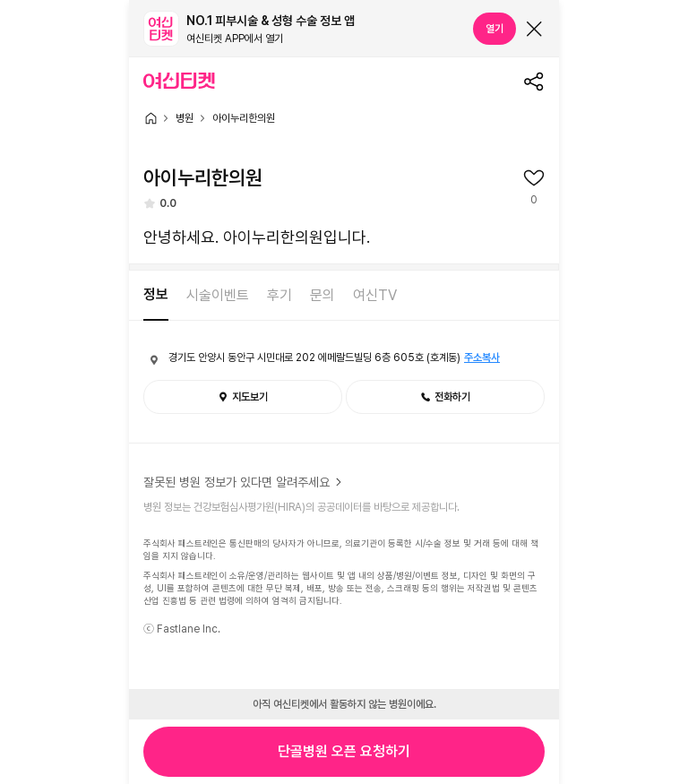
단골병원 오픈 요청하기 (344, 751)
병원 (185, 118)
